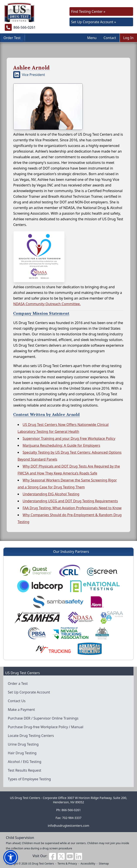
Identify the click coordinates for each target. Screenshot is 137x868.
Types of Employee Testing (29, 779)
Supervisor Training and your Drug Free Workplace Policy (69, 438)
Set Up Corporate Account (29, 692)
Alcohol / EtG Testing (25, 762)
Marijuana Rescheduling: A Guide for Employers (61, 445)
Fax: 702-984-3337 (68, 818)
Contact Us (17, 701)
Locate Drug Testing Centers (31, 736)
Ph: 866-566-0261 (69, 810)
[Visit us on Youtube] (70, 856)
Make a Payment (21, 710)
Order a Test (18, 684)
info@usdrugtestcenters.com (68, 826)
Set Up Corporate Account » (94, 22)
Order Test (12, 38)
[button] (11, 857)
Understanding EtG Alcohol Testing (51, 494)
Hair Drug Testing (22, 753)
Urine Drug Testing (23, 744)
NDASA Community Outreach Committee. (47, 304)
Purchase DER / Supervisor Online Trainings (43, 718)
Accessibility (88, 864)
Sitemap (104, 864)
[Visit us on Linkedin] (79, 856)
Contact (110, 38)
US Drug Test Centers (41, 864)
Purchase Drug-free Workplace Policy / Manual (46, 727)
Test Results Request (25, 770)
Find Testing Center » (88, 12)
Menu (92, 38)
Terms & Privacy (67, 864)
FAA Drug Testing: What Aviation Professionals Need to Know (72, 508)
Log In (128, 38)
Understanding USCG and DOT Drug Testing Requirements (70, 501)
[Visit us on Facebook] (53, 856)
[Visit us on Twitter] (61, 856)
